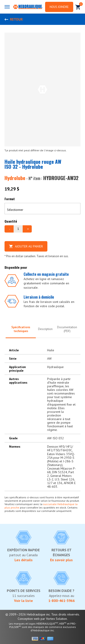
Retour (16, 19)
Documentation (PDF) (67, 329)
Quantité (11, 221)
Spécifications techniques (21, 329)
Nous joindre (59, 7)
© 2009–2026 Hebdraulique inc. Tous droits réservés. (43, 614)
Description (45, 329)
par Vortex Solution (54, 619)
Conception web (29, 619)
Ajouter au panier (26, 246)
